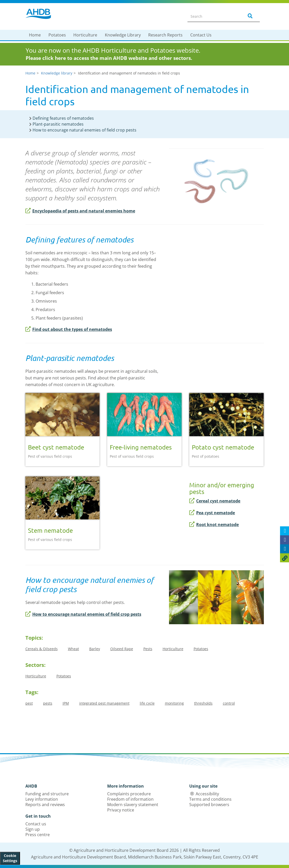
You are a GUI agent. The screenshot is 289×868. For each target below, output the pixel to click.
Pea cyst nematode (212, 513)
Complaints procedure (129, 794)
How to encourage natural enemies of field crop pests (83, 614)
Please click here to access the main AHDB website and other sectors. (109, 58)
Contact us (36, 824)
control (229, 703)
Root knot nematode (214, 525)
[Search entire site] (213, 16)
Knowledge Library (123, 35)
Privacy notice (121, 810)
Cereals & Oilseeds (42, 649)
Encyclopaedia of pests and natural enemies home (80, 211)
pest (29, 703)
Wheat (73, 649)
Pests (148, 649)
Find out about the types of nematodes (69, 329)
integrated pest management (104, 703)
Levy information (42, 799)
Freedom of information (130, 799)
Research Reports (165, 35)
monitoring (174, 703)
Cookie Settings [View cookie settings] (10, 858)
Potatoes (57, 35)
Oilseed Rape (122, 649)
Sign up (33, 829)
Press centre (38, 835)
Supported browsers (209, 805)
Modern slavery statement (133, 805)
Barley (95, 649)
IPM (66, 703)
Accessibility (207, 794)
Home (35, 35)
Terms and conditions (210, 799)
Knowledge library (57, 73)
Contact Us (201, 35)
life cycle (147, 703)
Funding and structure (47, 794)
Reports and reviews (45, 805)
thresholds (203, 703)
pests (48, 703)
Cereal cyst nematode (215, 501)
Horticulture (85, 35)
